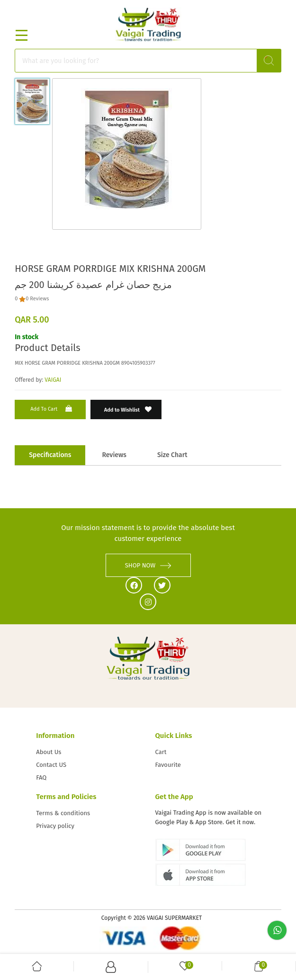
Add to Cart (52, 409)
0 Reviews (37, 299)
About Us (49, 752)
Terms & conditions (63, 813)
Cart (161, 752)
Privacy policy (55, 826)
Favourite (168, 765)
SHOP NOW (148, 565)
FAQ (41, 778)
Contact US (51, 765)
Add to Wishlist (128, 409)
